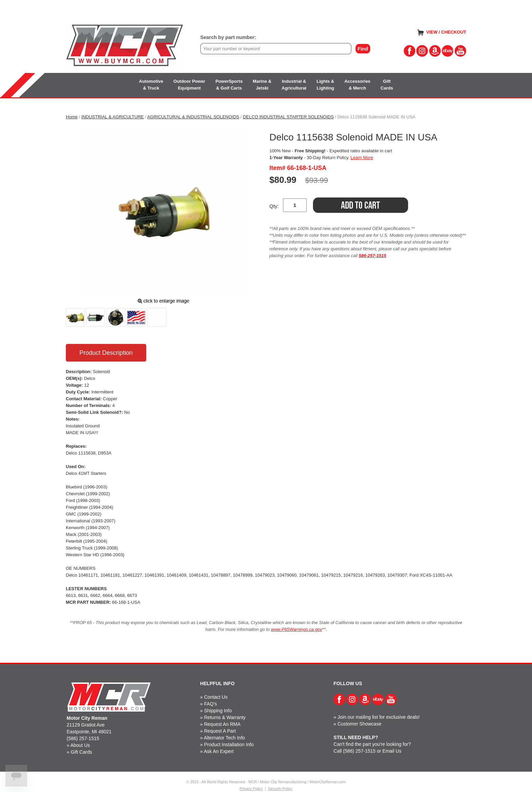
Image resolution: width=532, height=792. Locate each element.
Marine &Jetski (262, 85)
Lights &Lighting (325, 85)
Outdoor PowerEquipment (189, 85)
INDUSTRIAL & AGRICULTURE (113, 117)
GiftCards (387, 85)
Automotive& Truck (151, 85)
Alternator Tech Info (224, 738)
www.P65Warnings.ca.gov (297, 629)
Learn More (362, 158)
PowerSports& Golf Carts (229, 85)
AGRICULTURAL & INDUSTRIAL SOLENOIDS (193, 117)
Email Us (392, 751)
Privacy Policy (251, 789)
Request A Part (220, 731)
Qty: (274, 206)
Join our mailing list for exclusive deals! (379, 717)
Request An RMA (222, 724)
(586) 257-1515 (83, 738)
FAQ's (210, 704)
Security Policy (280, 789)
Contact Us (216, 697)
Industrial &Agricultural (294, 85)
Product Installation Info (229, 745)
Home (72, 117)
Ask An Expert (219, 751)
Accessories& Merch (357, 85)
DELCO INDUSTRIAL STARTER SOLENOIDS (288, 117)
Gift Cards (81, 752)
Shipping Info (218, 711)
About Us (80, 745)
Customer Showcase (359, 724)
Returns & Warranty (225, 717)
